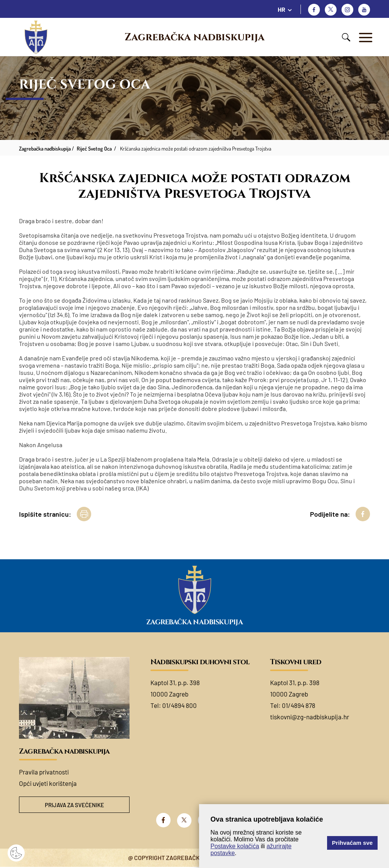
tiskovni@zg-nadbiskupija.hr (310, 717)
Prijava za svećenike (74, 805)
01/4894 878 (299, 705)
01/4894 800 (179, 705)
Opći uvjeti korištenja (48, 783)
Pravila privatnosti (44, 772)
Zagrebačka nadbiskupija (194, 37)
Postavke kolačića (235, 846)
